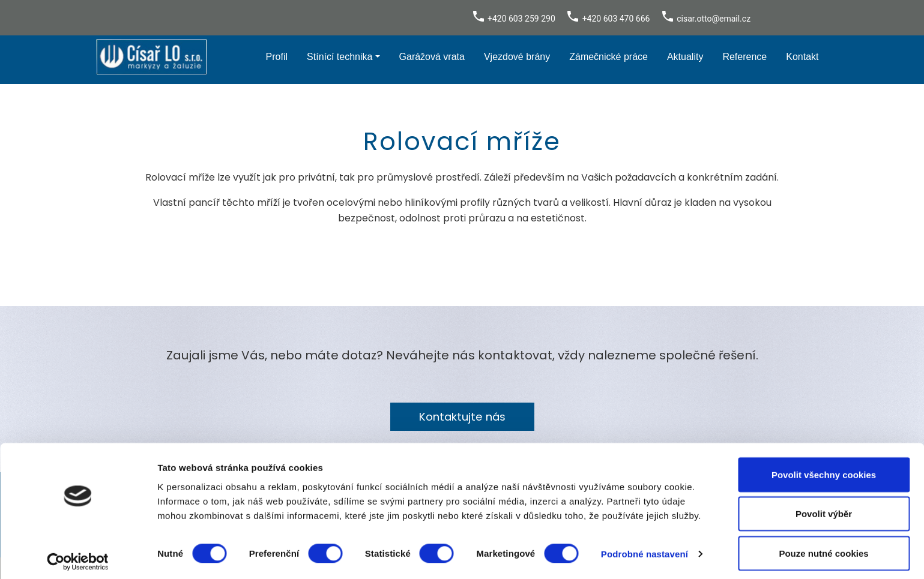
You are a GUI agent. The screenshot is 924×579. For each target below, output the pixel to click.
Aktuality (685, 57)
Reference (744, 57)
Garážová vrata (432, 57)
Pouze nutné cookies (823, 547)
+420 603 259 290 (521, 19)
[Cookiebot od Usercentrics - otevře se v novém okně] (78, 556)
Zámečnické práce (608, 57)
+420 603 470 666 (616, 19)
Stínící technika (340, 57)
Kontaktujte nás (462, 417)
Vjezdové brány (517, 57)
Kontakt (802, 57)
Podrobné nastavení (645, 548)
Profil (277, 57)
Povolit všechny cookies (824, 468)
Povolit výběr (824, 508)
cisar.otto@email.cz (714, 19)
